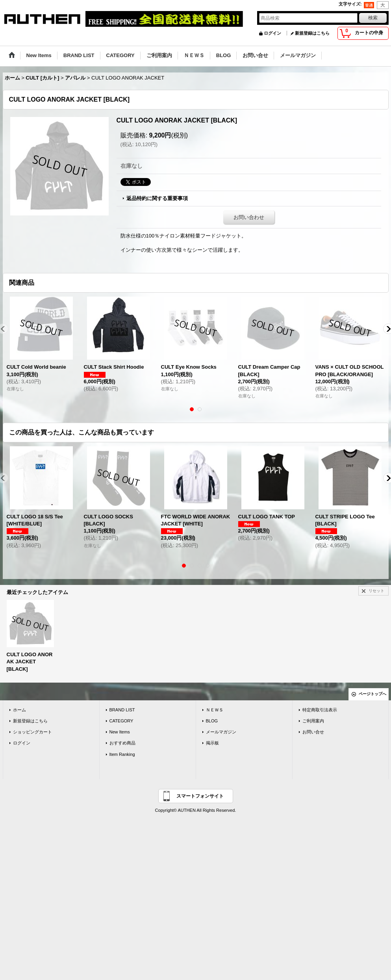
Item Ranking (122, 754)
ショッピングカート (32, 732)
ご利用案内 (313, 721)
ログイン (272, 33)
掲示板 (212, 743)
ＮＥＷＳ (215, 710)
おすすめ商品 (122, 743)
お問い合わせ (249, 217)
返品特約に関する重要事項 (157, 198)
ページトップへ (372, 694)
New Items (120, 732)
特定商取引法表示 (320, 710)
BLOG (212, 721)
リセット (376, 591)
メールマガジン (221, 732)
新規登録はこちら (312, 33)
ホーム (19, 710)
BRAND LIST (122, 710)
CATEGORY (121, 721)
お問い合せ (313, 732)
